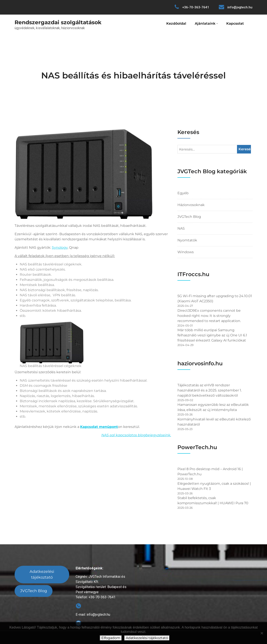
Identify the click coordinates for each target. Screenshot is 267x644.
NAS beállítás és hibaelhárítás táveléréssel (133, 75)
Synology (60, 248)
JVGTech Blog (189, 217)
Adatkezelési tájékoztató (42, 574)
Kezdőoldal (176, 23)
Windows (186, 252)
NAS (181, 228)
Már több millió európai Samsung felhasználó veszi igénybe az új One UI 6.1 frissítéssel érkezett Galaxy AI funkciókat (212, 335)
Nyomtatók (187, 240)
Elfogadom (111, 638)
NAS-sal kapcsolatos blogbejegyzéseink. (136, 435)
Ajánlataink (205, 23)
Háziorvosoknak (191, 205)
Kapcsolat (235, 23)
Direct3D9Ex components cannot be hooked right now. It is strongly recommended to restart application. (209, 316)
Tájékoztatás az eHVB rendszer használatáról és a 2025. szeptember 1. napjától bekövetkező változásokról (210, 390)
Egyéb (183, 193)
